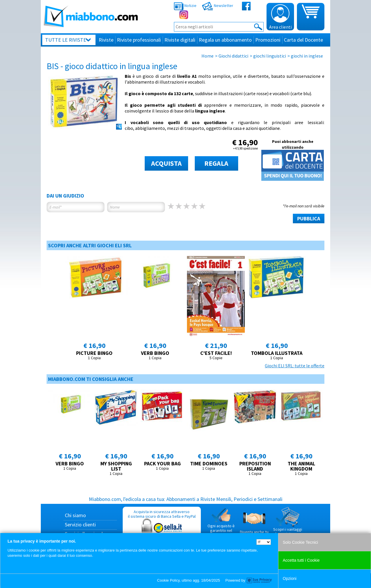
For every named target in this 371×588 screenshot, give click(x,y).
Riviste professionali (139, 40)
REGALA (216, 163)
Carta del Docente (303, 40)
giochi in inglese (307, 56)
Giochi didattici (233, 56)
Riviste (106, 40)
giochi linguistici (270, 56)
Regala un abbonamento (225, 40)
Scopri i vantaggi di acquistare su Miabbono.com (288, 524)
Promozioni (268, 40)
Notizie (185, 5)
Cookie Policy (168, 580)
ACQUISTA (166, 163)
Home (207, 56)
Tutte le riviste (66, 40)
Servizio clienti (80, 525)
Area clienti (280, 17)
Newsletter (218, 5)
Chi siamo (75, 515)
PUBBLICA (309, 219)
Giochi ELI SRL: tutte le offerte (295, 366)
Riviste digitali (180, 40)
